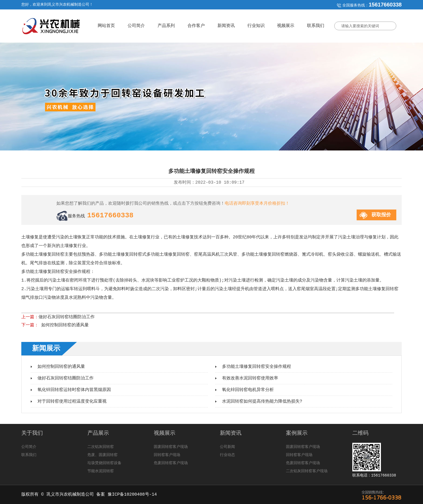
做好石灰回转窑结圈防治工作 (67, 317)
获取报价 (381, 215)
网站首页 (106, 26)
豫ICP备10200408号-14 (132, 495)
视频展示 (286, 26)
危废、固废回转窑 (103, 455)
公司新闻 (227, 447)
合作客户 (196, 26)
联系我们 (316, 26)
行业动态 (227, 455)
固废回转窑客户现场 (171, 447)
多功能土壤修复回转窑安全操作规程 (257, 367)
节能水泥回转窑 (101, 471)
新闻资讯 (226, 26)
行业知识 (256, 26)
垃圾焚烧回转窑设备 (104, 463)
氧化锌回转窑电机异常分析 (248, 390)
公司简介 (136, 26)
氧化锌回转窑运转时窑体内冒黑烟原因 (74, 390)
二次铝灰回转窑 (101, 447)
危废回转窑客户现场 (171, 463)
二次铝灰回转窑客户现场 (307, 471)
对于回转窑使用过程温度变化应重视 (72, 402)
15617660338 (385, 5)
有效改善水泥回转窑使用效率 (250, 378)
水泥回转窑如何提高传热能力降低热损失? (262, 402)
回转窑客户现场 (167, 455)
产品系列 (166, 26)
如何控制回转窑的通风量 (64, 325)
